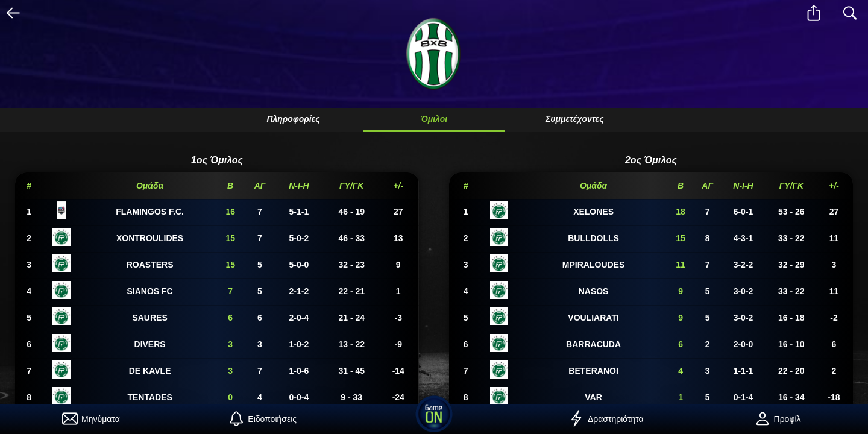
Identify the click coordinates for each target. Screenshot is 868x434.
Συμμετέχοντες (575, 119)
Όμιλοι (434, 119)
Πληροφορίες (293, 119)
